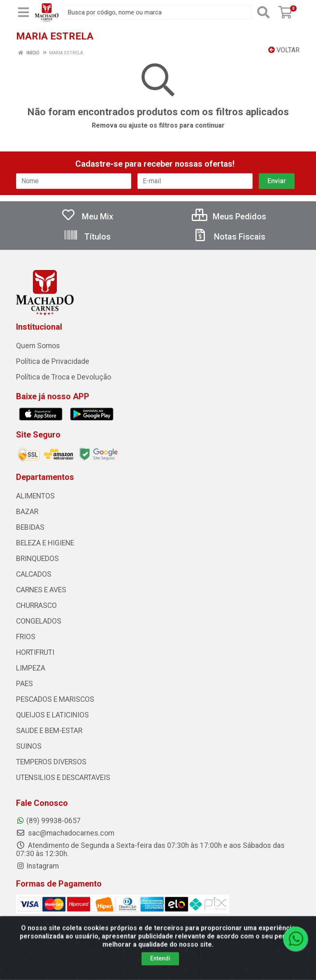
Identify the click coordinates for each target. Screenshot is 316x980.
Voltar (284, 50)
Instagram (37, 866)
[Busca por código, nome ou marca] (157, 12)
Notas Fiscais (229, 237)
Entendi (160, 970)
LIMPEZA (31, 668)
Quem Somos (38, 346)
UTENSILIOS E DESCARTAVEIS (63, 777)
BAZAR (27, 512)
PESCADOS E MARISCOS (55, 699)
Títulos (87, 237)
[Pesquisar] (263, 12)
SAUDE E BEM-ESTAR (49, 731)
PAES (24, 684)
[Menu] (23, 12)
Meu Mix (87, 216)
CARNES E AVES (41, 590)
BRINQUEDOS (37, 559)
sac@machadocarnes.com (65, 833)
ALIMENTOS (35, 496)
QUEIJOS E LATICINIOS (52, 715)
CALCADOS (34, 574)
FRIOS (26, 637)
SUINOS (29, 746)
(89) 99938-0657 (48, 821)
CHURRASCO (36, 605)
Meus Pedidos (229, 216)
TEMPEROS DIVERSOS (51, 762)
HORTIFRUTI (35, 652)
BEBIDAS (30, 527)
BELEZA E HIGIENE (45, 543)
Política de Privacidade (53, 361)
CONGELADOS (39, 621)
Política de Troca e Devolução (64, 377)
